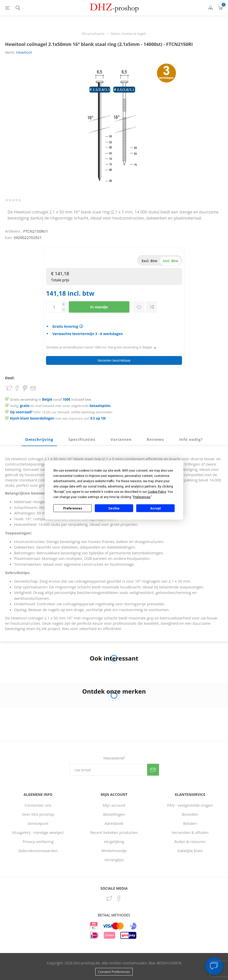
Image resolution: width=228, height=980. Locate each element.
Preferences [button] (142, 497)
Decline (114, 508)
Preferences (73, 508)
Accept (155, 508)
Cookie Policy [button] (157, 492)
